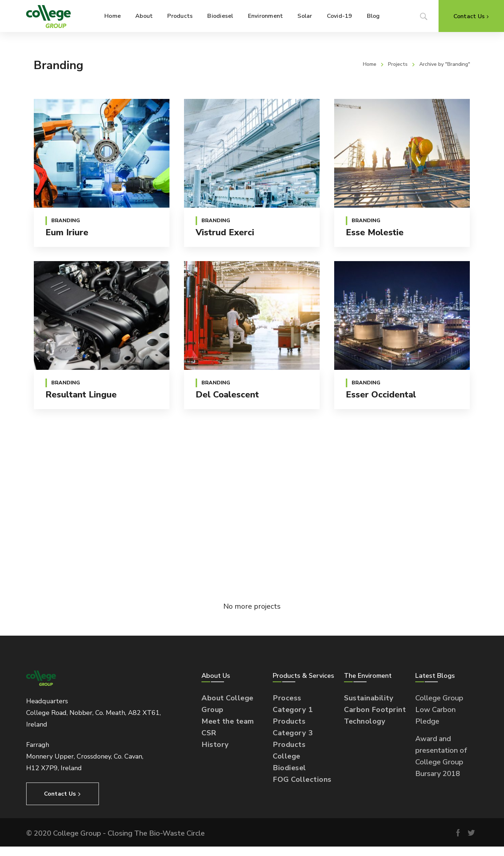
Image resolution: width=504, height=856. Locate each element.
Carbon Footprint (375, 710)
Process (287, 698)
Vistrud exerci (225, 232)
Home (370, 64)
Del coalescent (227, 395)
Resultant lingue (81, 395)
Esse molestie (375, 232)
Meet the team (228, 721)
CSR (209, 733)
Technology (365, 721)
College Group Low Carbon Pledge (439, 710)
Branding (66, 221)
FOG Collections (302, 779)
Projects (398, 64)
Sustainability (369, 698)
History (215, 745)
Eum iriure (67, 232)
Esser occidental (381, 395)
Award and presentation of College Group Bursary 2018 (441, 756)
